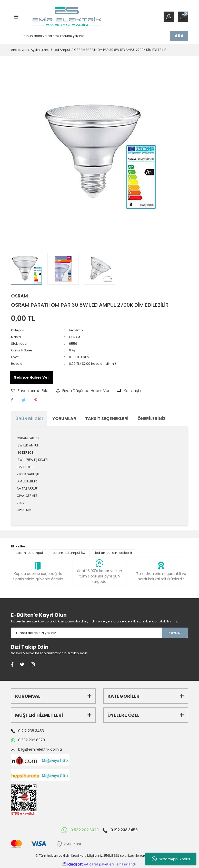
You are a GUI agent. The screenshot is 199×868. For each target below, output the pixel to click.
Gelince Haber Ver (31, 377)
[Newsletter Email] (87, 633)
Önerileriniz (152, 419)
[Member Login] (169, 17)
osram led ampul (29, 553)
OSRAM (19, 296)
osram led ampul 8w (69, 553)
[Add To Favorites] (30, 391)
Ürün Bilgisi (29, 419)
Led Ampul (77, 330)
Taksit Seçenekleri (107, 419)
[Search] (99, 36)
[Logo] (67, 17)
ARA (179, 36)
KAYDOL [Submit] (175, 633)
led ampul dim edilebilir (114, 553)
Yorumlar (64, 419)
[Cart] (183, 17)
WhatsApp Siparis (171, 859)
